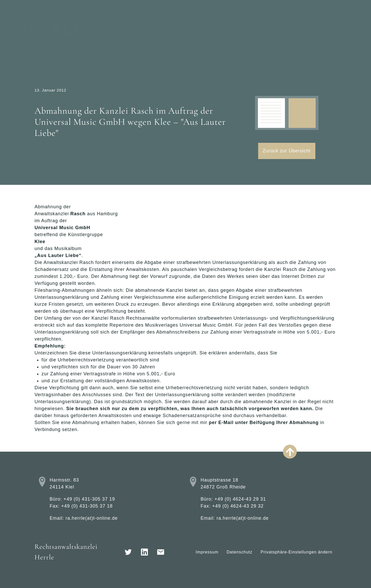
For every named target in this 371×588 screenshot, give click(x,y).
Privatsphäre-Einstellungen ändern (297, 552)
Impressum (207, 552)
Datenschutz (240, 552)
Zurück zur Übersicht (287, 151)
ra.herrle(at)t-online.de (92, 518)
